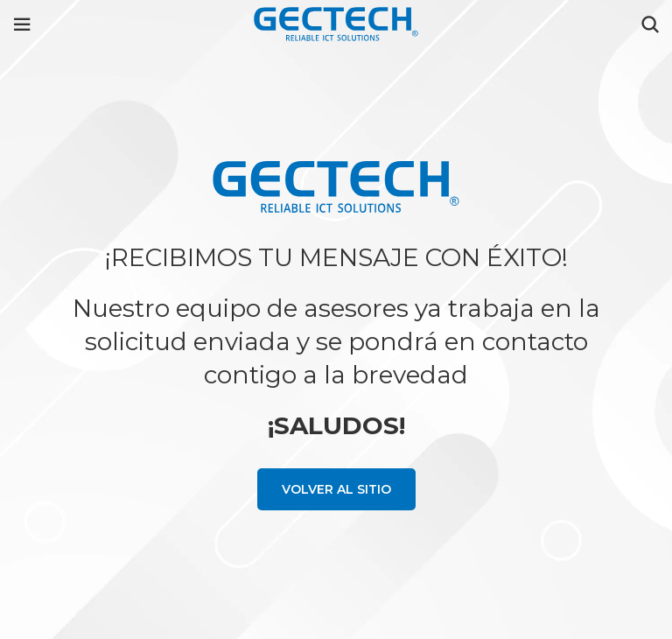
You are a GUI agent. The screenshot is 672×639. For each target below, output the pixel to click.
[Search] (650, 25)
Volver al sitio (336, 489)
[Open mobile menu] (22, 25)
